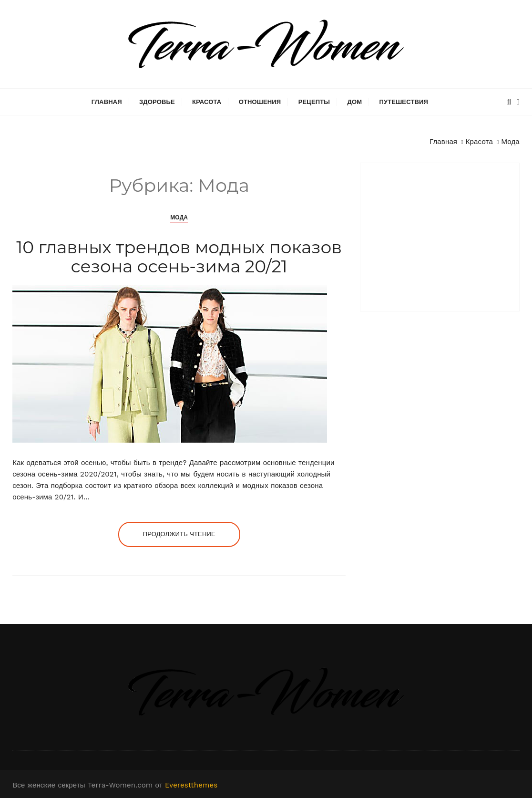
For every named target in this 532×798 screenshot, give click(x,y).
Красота (207, 102)
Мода (179, 218)
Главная (107, 102)
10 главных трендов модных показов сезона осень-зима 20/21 (179, 257)
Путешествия (404, 102)
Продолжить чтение (179, 534)
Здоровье (157, 102)
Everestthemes (191, 785)
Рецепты (314, 102)
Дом (355, 102)
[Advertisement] (440, 237)
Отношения (260, 102)
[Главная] (443, 142)
